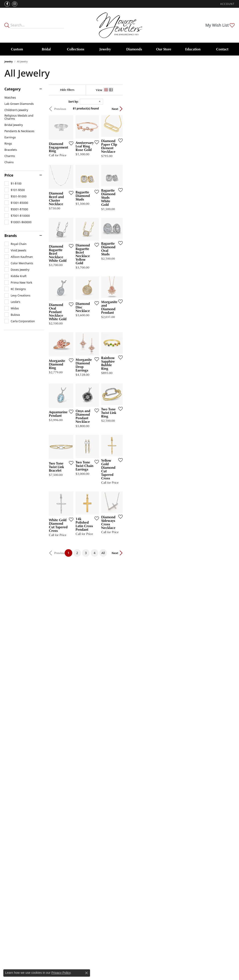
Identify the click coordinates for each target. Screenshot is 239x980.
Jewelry (105, 49)
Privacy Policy (61, 973)
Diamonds (134, 49)
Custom (17, 49)
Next (227, 109)
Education (193, 49)
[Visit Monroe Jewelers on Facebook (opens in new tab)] (7, 4)
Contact (222, 49)
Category (13, 89)
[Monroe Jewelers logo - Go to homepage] (119, 25)
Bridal (46, 49)
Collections (76, 49)
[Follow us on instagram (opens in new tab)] (15, 4)
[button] (227, 4)
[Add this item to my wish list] (106, 179)
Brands (11, 236)
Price (9, 175)
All (159, 770)
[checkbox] (13, 183)
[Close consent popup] (86, 973)
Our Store (164, 49)
